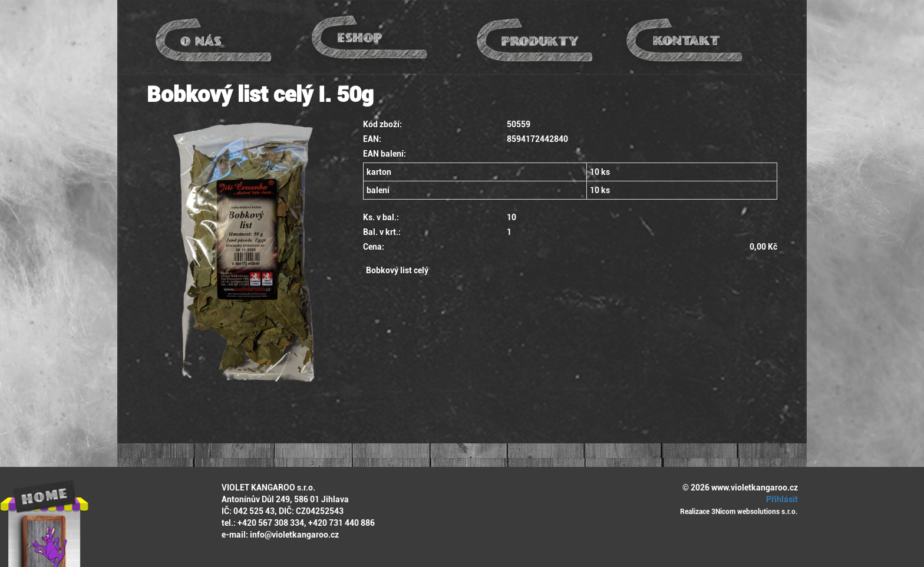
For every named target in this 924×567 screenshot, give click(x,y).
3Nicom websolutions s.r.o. (755, 512)
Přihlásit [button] (780, 499)
